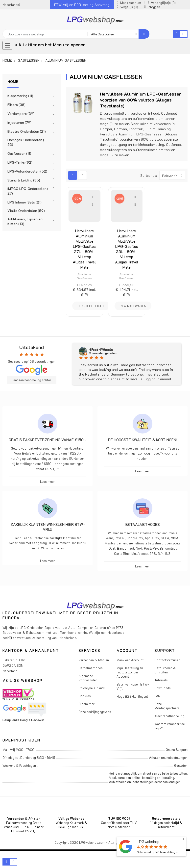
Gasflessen (19, 153)
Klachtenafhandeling (169, 716)
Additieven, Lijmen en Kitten (25, 221)
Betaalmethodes (143, 524)
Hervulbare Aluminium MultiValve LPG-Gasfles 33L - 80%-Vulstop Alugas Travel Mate (127, 249)
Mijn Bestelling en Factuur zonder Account (130, 672)
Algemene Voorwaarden (88, 678)
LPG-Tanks (20, 162)
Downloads (163, 688)
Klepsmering (20, 96)
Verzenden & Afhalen (94, 660)
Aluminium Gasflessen (84, 276)
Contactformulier (167, 660)
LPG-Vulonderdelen (27, 171)
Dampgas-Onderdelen (26, 142)
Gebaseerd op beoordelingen (158, 852)
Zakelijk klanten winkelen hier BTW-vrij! (48, 527)
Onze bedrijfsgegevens (95, 712)
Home (13, 81)
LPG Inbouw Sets (24, 202)
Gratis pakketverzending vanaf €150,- (47, 440)
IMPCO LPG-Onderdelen (28, 191)
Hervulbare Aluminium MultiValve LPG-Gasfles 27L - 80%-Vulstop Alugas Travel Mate (84, 249)
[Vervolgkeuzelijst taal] (12, 5)
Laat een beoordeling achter (32, 380)
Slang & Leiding (24, 180)
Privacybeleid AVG (92, 688)
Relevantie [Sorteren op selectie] (173, 175)
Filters (16, 105)
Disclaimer (86, 704)
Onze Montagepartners (167, 706)
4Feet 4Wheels (101, 350)
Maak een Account (130, 660)
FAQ (157, 696)
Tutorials (161, 680)
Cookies (85, 696)
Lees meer (47, 481)
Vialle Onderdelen (26, 211)
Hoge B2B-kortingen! (132, 696)
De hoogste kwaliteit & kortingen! (143, 440)
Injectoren (19, 122)
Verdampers (21, 114)
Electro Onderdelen (27, 131)
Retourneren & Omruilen (165, 670)
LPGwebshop (148, 841)
